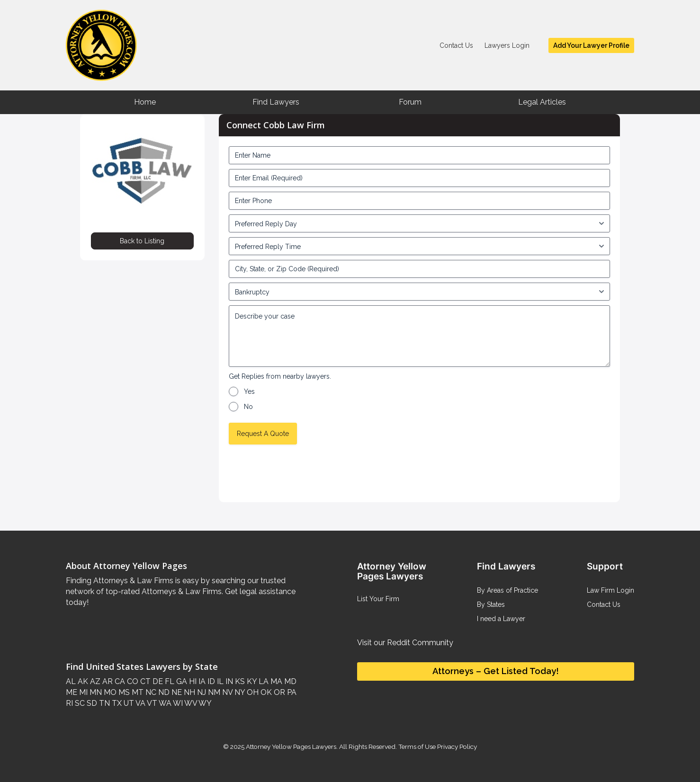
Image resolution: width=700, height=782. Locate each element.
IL (219, 681)
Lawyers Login (507, 45)
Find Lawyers (276, 102)
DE (157, 681)
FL (169, 681)
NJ (201, 692)
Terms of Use (417, 746)
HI (192, 681)
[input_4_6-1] (420, 246)
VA (140, 703)
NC (150, 692)
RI (69, 703)
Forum (410, 102)
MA (275, 681)
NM (213, 692)
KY (251, 681)
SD (91, 703)
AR (107, 681)
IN (228, 681)
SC (79, 703)
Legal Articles (542, 102)
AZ (94, 681)
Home (145, 102)
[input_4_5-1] (420, 223)
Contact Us (456, 45)
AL (71, 681)
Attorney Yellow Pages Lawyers (291, 746)
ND (163, 692)
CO (132, 681)
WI (177, 703)
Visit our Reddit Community (405, 643)
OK (265, 692)
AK (82, 681)
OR (278, 692)
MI (82, 692)
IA (201, 681)
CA (119, 681)
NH (188, 692)
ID (210, 681)
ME (72, 692)
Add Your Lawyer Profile (591, 45)
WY (204, 703)
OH (252, 692)
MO (109, 692)
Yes (249, 391)
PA (291, 692)
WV (190, 703)
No (248, 407)
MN (95, 692)
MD (289, 681)
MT (137, 692)
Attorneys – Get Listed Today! (496, 671)
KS (239, 681)
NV (226, 692)
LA (263, 681)
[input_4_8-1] (420, 292)
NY (239, 692)
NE (176, 692)
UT (128, 703)
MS (123, 692)
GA (181, 681)
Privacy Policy (456, 746)
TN (103, 703)
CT (144, 681)
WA (164, 703)
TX (116, 703)
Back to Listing (142, 241)
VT (151, 703)
